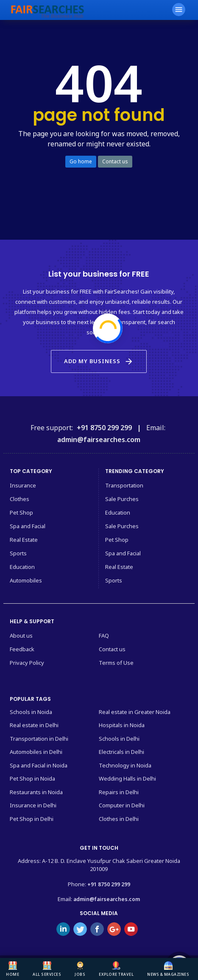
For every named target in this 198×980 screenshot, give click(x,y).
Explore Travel (116, 969)
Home (13, 969)
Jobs (80, 969)
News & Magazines (168, 969)
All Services (47, 969)
